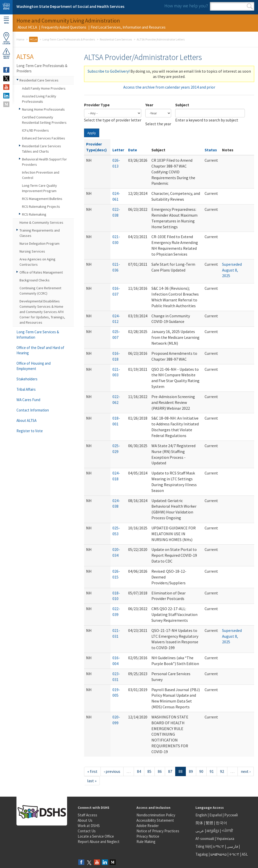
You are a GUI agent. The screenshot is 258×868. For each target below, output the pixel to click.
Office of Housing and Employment (34, 366)
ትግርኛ (234, 854)
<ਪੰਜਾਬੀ (227, 831)
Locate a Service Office (96, 836)
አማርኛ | (219, 846)
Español (216, 815)
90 (201, 771)
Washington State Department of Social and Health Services (70, 6)
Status (211, 150)
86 (160, 771)
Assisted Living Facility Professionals (39, 99)
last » (92, 781)
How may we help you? (186, 6)
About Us (85, 820)
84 (139, 771)
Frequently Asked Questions (64, 27)
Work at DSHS (89, 826)
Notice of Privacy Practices (158, 831)
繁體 (210, 823)
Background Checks (35, 280)
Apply (92, 133)
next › (246, 771)
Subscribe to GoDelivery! (109, 71)
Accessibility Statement (155, 820)
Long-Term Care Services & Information (38, 335)
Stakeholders (27, 379)
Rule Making (146, 842)
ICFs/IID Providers (35, 130)
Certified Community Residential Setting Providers (44, 120)
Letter (118, 150)
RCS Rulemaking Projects (41, 206)
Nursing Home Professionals (43, 109)
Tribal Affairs (26, 389)
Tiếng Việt (203, 846)
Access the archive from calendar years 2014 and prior (169, 87)
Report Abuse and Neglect (99, 842)
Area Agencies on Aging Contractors (37, 262)
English (202, 815)
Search (250, 6)
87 (170, 771)
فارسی (232, 846)
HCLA (33, 39)
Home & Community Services (41, 222)
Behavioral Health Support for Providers (44, 162)
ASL (245, 854)
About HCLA (27, 27)
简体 (199, 823)
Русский (231, 815)
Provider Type (97, 105)
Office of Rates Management (41, 272)
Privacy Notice (148, 836)
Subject (182, 105)
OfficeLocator (6, 38)
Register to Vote (30, 431)
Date (133, 150)
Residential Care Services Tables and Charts (42, 149)
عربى (200, 831)
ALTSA (25, 56)
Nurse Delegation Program (39, 243)
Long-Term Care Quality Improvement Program (39, 188)
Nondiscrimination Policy (156, 815)
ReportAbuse (6, 53)
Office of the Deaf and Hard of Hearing (40, 350)
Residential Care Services (116, 39)
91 (212, 771)
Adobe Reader (148, 826)
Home (20, 39)
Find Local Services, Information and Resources (128, 27)
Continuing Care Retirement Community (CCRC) (40, 291)
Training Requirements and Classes (40, 233)
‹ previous (112, 771)
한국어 (221, 823)
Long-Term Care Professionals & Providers (69, 39)
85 (149, 771)
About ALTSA (26, 420)
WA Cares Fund (28, 400)
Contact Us (87, 831)
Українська (225, 839)
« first (92, 771)
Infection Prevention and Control (41, 175)
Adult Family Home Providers (44, 88)
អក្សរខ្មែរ (213, 831)
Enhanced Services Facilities (44, 138)
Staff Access (87, 815)
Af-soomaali (205, 839)
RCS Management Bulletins (42, 199)
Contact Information (33, 410)
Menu (6, 20)
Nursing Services (32, 251)
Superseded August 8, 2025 (232, 270)
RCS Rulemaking (34, 214)
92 (222, 771)
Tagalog (202, 854)
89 (191, 771)
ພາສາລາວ (219, 854)
